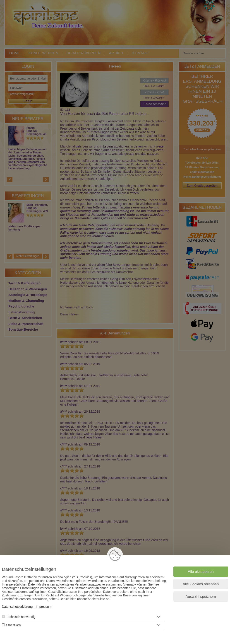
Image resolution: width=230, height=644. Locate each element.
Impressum (44, 607)
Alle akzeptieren (201, 572)
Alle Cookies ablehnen (201, 584)
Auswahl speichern (201, 597)
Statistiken (13, 625)
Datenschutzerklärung (17, 607)
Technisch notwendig (21, 617)
